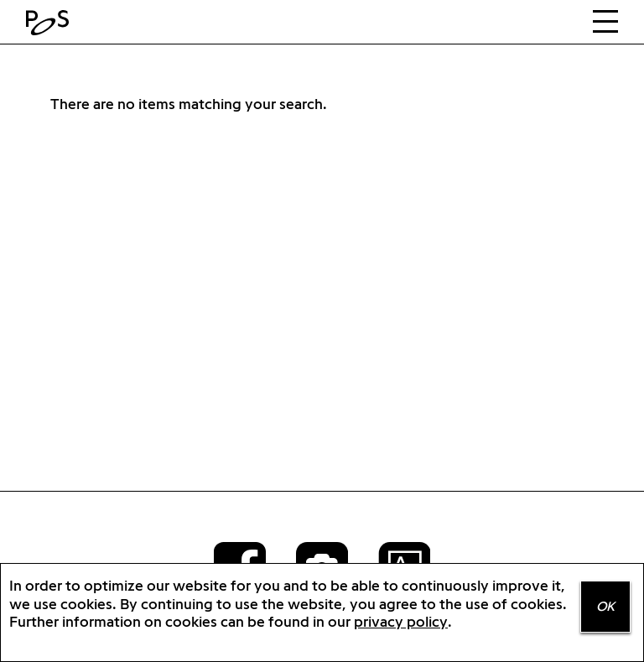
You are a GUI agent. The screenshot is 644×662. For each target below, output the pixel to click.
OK (605, 606)
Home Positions (51, 23)
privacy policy (401, 621)
